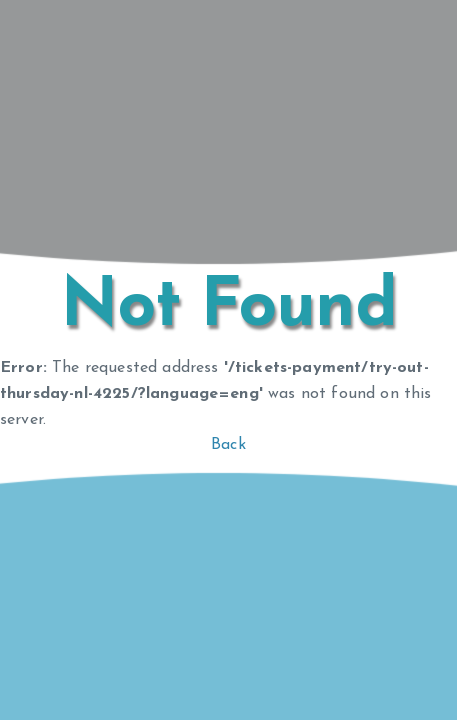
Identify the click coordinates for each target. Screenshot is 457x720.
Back (228, 445)
